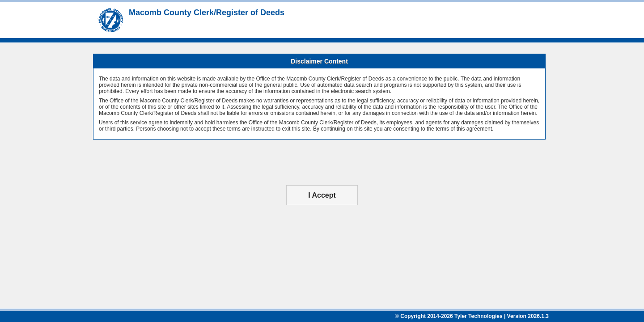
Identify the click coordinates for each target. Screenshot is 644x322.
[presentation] (322, 162)
